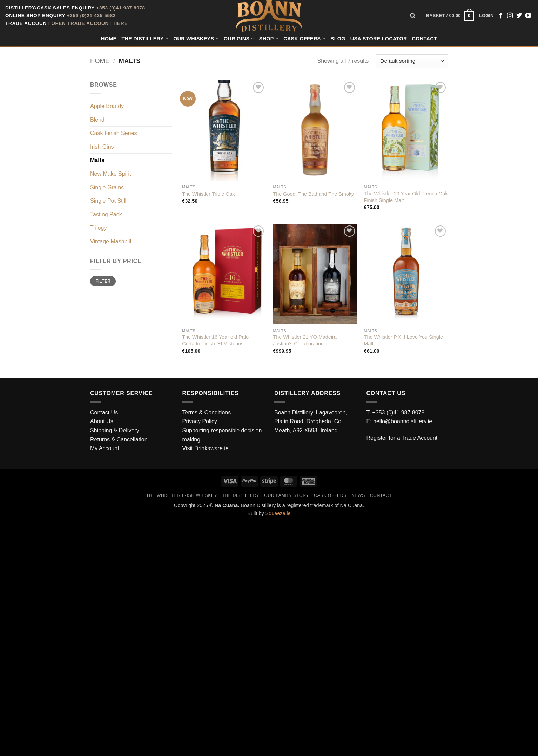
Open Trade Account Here (89, 23)
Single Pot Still (108, 201)
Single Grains (107, 187)
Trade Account (420, 438)
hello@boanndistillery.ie (403, 421)
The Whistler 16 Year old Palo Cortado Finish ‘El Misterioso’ (215, 340)
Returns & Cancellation (119, 440)
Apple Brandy (107, 106)
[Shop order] (412, 61)
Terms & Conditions (207, 413)
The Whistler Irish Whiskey (182, 495)
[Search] (413, 16)
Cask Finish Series (113, 133)
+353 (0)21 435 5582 (92, 16)
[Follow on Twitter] (519, 16)
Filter (103, 281)
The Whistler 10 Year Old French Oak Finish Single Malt (406, 197)
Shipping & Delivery (115, 430)
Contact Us (104, 413)
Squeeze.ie (278, 513)
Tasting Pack (106, 214)
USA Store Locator (379, 39)
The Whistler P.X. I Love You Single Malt (403, 340)
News (358, 495)
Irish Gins (102, 147)
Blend (97, 120)
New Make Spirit (110, 174)
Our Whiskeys (196, 38)
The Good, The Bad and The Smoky (313, 194)
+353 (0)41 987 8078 (121, 8)
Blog (338, 39)
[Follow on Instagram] (510, 16)
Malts (97, 160)
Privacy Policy (200, 421)
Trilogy (98, 228)
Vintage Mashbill (111, 241)
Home (109, 39)
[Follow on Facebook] (501, 16)
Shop (269, 38)
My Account (105, 448)
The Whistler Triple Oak (208, 194)
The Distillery (145, 38)
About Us (102, 421)
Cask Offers (304, 38)
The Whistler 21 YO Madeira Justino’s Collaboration (305, 340)
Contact (425, 39)
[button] (450, 16)
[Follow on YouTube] (528, 16)
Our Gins (239, 38)
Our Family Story (287, 495)
